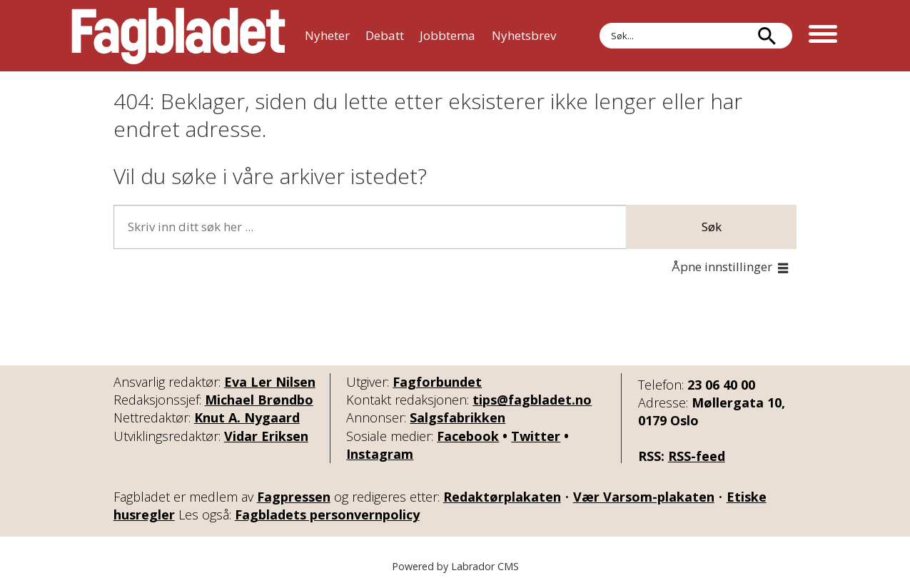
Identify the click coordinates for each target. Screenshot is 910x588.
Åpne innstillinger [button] (722, 267)
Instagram (380, 454)
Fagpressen (294, 497)
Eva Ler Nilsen (270, 382)
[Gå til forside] (178, 36)
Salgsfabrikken (457, 417)
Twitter (536, 436)
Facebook (468, 436)
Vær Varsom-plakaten (644, 497)
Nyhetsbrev (524, 35)
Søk (712, 227)
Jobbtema (448, 35)
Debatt (385, 35)
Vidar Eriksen (266, 436)
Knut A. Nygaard (247, 417)
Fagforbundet (437, 382)
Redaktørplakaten (502, 497)
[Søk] (767, 36)
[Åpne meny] (823, 36)
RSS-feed (697, 456)
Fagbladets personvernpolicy (327, 514)
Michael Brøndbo (259, 400)
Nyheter (327, 35)
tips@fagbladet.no (532, 400)
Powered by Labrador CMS (455, 566)
